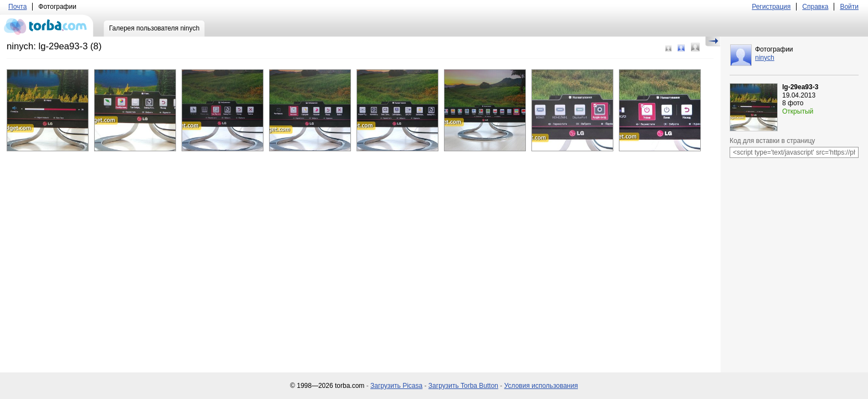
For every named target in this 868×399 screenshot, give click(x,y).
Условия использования (541, 386)
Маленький (668, 48)
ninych (765, 58)
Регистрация (771, 7)
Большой (695, 47)
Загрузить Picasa (396, 386)
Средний (681, 48)
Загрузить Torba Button (463, 386)
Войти (849, 7)
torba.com (47, 25)
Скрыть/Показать (713, 42)
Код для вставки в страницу (772, 141)
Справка (815, 7)
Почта (17, 7)
